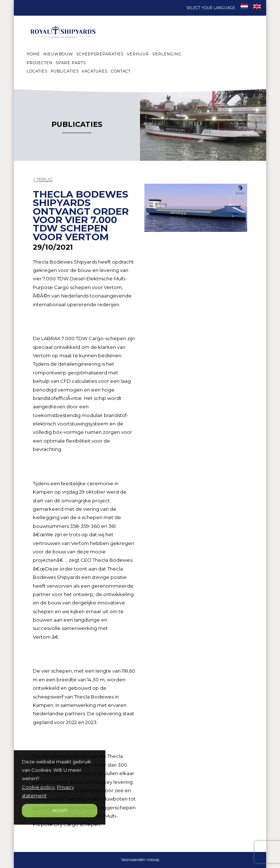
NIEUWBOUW (58, 54)
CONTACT (121, 71)
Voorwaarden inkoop (140, 860)
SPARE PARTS (71, 63)
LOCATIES (37, 71)
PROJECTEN (40, 63)
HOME (33, 54)
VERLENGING (167, 54)
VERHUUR (138, 54)
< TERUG (43, 179)
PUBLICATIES (65, 71)
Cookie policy (38, 787)
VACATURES (95, 71)
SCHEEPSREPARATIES (100, 54)
